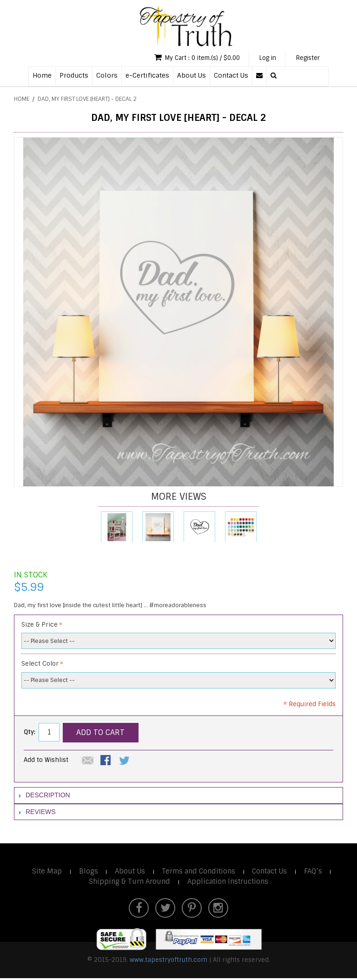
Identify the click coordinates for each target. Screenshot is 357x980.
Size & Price (40, 625)
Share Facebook (106, 762)
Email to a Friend (88, 762)
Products (74, 76)
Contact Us (231, 76)
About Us (192, 76)
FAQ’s (315, 872)
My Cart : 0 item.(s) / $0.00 (189, 58)
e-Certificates (147, 76)
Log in (264, 58)
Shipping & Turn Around (129, 882)
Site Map (45, 872)
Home (42, 76)
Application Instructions (228, 882)
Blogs (87, 872)
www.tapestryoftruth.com (169, 962)
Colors (107, 76)
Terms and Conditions (199, 872)
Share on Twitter (125, 762)
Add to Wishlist (46, 761)
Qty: (30, 733)
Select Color (40, 665)
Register (307, 58)
